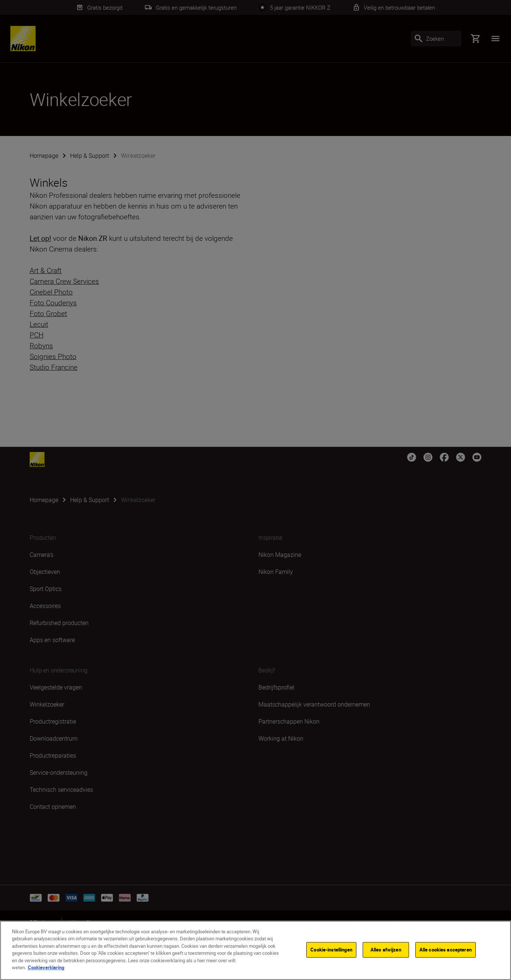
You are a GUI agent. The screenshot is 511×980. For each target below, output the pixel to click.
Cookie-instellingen (331, 950)
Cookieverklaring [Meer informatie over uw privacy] (46, 968)
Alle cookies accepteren (446, 950)
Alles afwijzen (386, 950)
